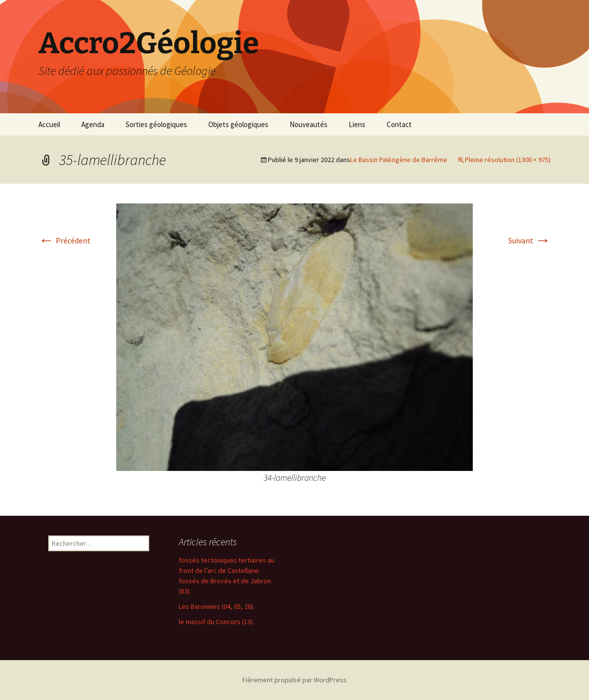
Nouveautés (309, 124)
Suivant (529, 240)
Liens (357, 124)
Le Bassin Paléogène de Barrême (399, 160)
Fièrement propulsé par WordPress (294, 680)
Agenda (93, 124)
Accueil (49, 124)
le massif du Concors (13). (216, 622)
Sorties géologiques (156, 124)
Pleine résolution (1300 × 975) (508, 160)
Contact (399, 124)
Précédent (65, 240)
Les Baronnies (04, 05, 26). (217, 606)
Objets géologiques (238, 124)
